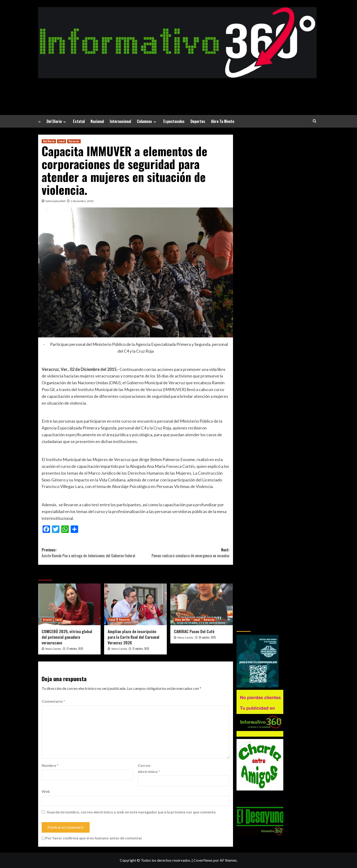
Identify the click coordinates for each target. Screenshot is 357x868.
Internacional (120, 121)
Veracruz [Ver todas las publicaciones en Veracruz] (74, 141)
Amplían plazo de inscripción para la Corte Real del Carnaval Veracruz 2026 (133, 637)
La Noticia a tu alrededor (177, 90)
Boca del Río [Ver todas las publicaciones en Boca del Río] (182, 620)
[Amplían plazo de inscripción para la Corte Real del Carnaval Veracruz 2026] (135, 604)
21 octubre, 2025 (75, 649)
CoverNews (203, 860)
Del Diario (57, 121)
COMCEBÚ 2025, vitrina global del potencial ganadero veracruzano (67, 637)
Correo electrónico (149, 768)
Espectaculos (174, 121)
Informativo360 (55, 201)
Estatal (79, 121)
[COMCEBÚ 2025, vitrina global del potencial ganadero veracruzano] (69, 604)
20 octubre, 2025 (207, 637)
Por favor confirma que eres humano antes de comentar (92, 838)
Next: (182, 553)
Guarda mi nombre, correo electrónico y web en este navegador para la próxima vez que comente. (131, 812)
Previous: (89, 553)
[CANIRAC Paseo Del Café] (202, 604)
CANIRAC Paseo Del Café (194, 631)
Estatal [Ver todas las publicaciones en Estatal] (47, 620)
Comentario (53, 701)
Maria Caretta (53, 649)
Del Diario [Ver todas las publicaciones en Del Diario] (49, 141)
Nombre (50, 765)
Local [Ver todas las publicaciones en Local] (62, 141)
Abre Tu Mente (223, 121)
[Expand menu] (64, 122)
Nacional (97, 121)
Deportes (198, 121)
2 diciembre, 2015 (82, 201)
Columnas (147, 121)
